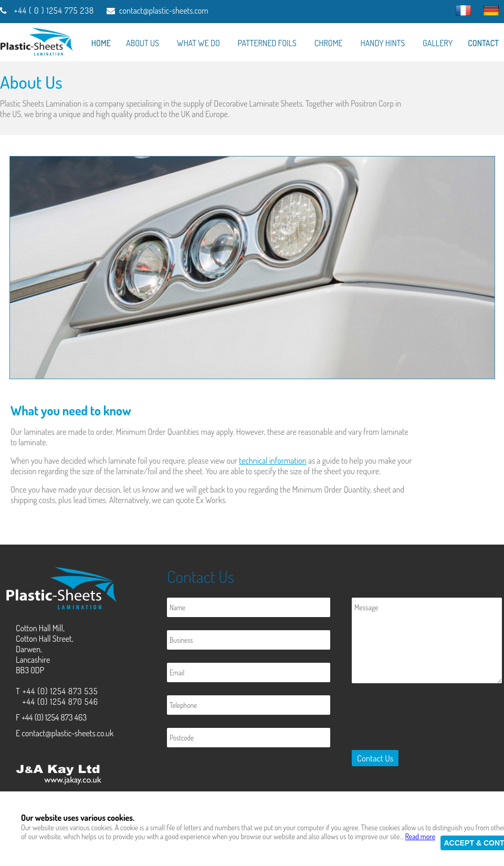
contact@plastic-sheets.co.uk (67, 733)
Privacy (272, 801)
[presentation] (427, 719)
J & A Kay (88, 852)
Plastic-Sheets (144, 852)
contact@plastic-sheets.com (164, 11)
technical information (272, 461)
